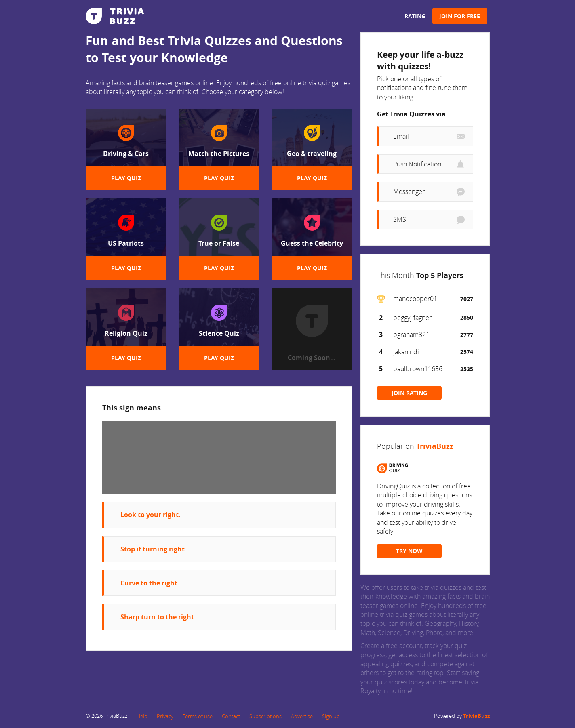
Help (142, 716)
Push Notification (417, 164)
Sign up (331, 716)
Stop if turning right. (154, 549)
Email (401, 136)
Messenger (409, 191)
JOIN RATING (409, 393)
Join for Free (460, 16)
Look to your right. (151, 515)
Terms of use (198, 716)
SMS (400, 219)
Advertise (302, 716)
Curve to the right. (150, 583)
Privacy (165, 716)
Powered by (462, 716)
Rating (415, 16)
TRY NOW (409, 551)
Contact (231, 716)
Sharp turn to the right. (158, 617)
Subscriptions (265, 716)
